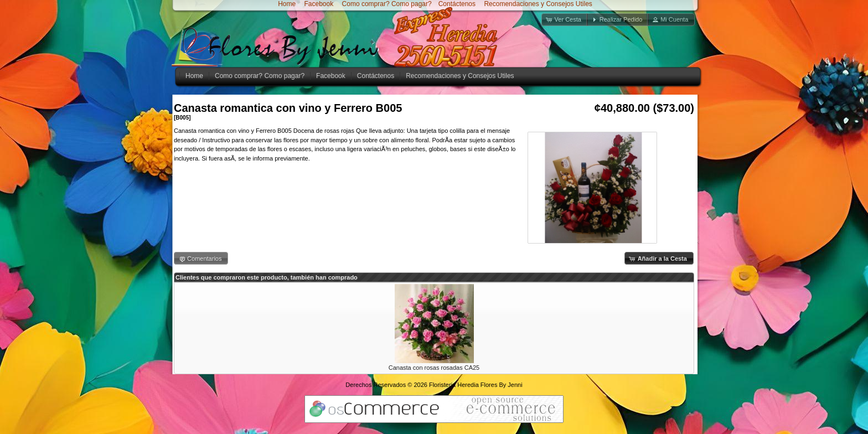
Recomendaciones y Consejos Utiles (537, 4)
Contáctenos (457, 4)
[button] (565, 20)
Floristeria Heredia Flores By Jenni (476, 385)
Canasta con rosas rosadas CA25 (434, 368)
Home (287, 4)
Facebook (318, 4)
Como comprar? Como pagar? (387, 4)
